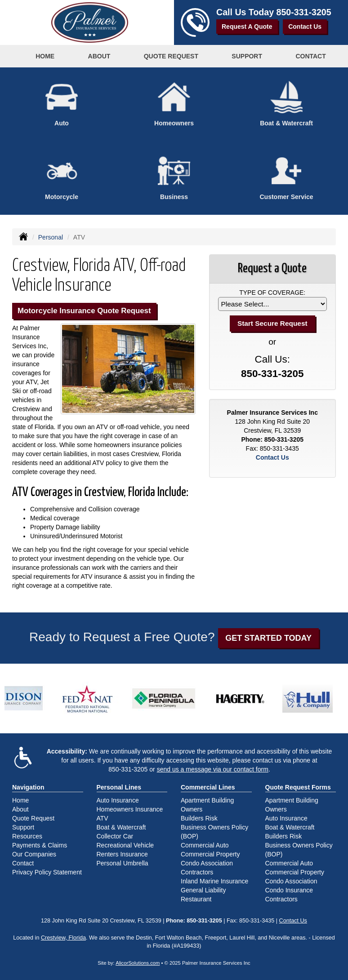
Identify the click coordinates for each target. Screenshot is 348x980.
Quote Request (33, 818)
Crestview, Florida (63, 938)
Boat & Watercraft (121, 827)
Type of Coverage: (272, 293)
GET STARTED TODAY (268, 638)
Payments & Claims (40, 845)
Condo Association (207, 863)
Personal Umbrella (123, 863)
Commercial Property (210, 854)
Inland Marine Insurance (214, 881)
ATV (103, 818)
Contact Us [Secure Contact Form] (272, 457)
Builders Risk (199, 818)
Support (23, 827)
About (99, 56)
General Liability (203, 890)
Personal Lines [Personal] (119, 787)
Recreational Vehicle (125, 845)
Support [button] (247, 56)
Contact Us (305, 27)
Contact (310, 56)
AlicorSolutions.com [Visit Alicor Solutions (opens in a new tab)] (138, 963)
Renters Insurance (122, 854)
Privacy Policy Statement (47, 872)
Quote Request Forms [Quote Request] (298, 787)
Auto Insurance (118, 800)
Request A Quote (247, 27)
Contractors (197, 872)
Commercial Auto (205, 845)
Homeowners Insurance (130, 809)
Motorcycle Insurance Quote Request (84, 311)
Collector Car (115, 836)
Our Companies (34, 854)
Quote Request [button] (171, 56)
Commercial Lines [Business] (208, 787)
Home (45, 56)
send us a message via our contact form (213, 769)
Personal (51, 237)
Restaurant (196, 899)
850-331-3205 (304, 12)
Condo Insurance (289, 890)
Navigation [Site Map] (28, 787)
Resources (27, 836)
